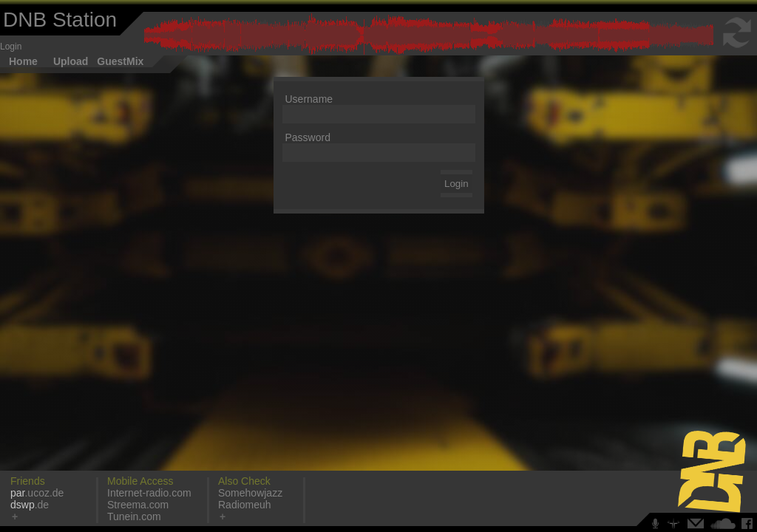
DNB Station (60, 20)
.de (30, 505)
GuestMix (120, 61)
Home (23, 61)
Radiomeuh (245, 505)
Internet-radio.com (149, 493)
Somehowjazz (250, 493)
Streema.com (138, 505)
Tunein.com (134, 516)
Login (11, 47)
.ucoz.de (37, 493)
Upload (71, 61)
